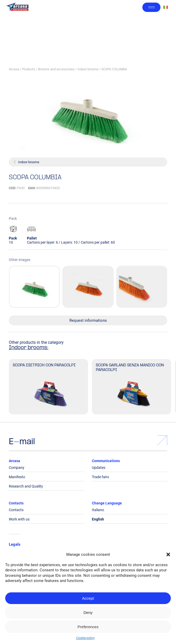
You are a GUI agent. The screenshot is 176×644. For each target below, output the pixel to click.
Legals (15, 544)
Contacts (16, 503)
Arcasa (14, 69)
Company (17, 468)
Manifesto (17, 477)
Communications (106, 461)
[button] (168, 554)
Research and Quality (26, 486)
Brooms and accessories (56, 69)
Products (29, 69)
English (98, 519)
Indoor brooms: (29, 348)
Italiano (98, 510)
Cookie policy (85, 638)
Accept (88, 598)
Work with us (19, 519)
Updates (99, 468)
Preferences (88, 627)
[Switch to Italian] (166, 7)
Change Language (107, 503)
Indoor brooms (88, 69)
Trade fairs (100, 477)
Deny (88, 612)
